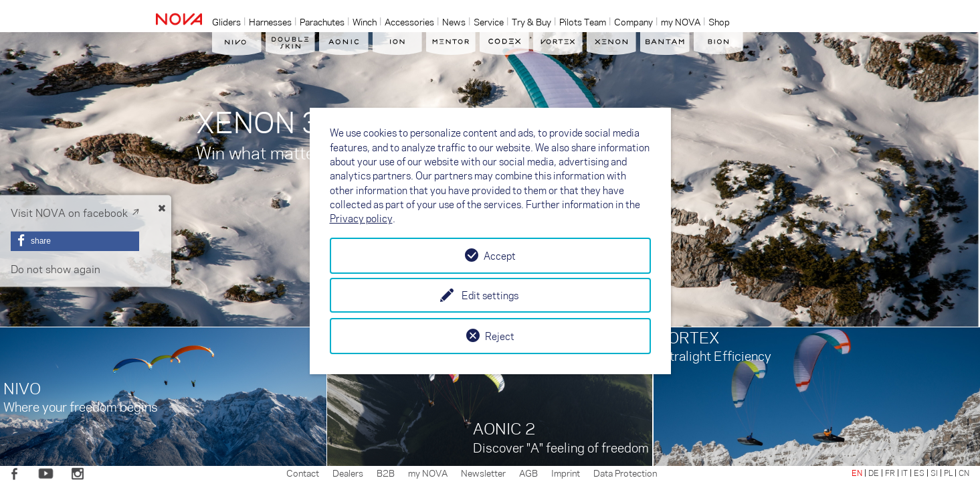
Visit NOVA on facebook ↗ (75, 213)
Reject (500, 336)
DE (874, 473)
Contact (303, 473)
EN (857, 473)
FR (890, 473)
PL (948, 473)
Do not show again (56, 269)
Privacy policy (361, 218)
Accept (500, 256)
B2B (386, 473)
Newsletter (483, 473)
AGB (528, 473)
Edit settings (490, 295)
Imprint (566, 473)
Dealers (348, 473)
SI (934, 473)
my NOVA (428, 473)
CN (964, 473)
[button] (75, 241)
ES (919, 473)
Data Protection (625, 473)
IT (904, 473)
